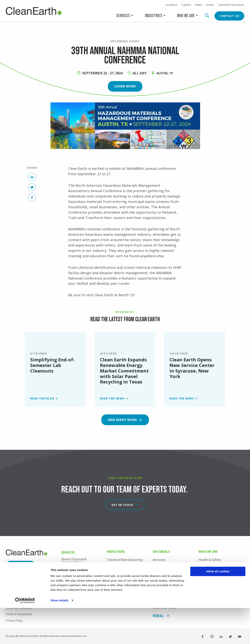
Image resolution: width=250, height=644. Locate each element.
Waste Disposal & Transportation (74, 561)
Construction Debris (167, 576)
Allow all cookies (218, 607)
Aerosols (159, 560)
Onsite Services (72, 578)
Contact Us (229, 16)
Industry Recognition (214, 576)
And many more (122, 420)
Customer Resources (231, 5)
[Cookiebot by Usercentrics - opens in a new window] (25, 637)
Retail (111, 587)
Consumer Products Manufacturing (121, 569)
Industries (116, 552)
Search (207, 16)
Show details (59, 636)
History (204, 568)
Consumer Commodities (170, 584)
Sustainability (208, 584)
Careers (186, 5)
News (198, 5)
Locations (171, 5)
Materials (161, 552)
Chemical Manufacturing (125, 560)
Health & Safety (210, 560)
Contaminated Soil (166, 592)
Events (210, 5)
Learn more (125, 86)
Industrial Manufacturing (125, 579)
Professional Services (77, 586)
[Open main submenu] (125, 16)
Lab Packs (68, 570)
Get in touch (122, 505)
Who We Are (208, 552)
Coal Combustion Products (172, 568)
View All (112, 595)
